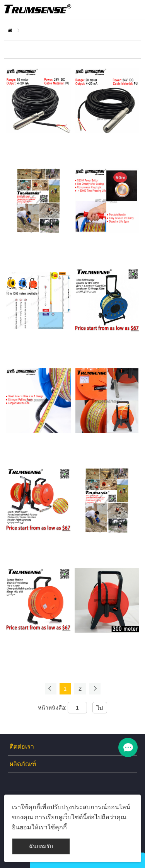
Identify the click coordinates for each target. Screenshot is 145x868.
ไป (100, 708)
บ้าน (10, 30)
